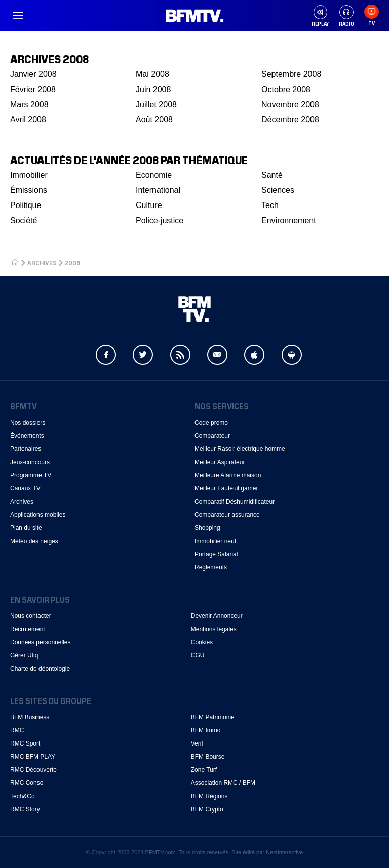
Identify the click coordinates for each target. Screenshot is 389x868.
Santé (272, 175)
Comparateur (212, 436)
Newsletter (217, 355)
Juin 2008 (153, 89)
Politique (26, 205)
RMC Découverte (33, 770)
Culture (149, 205)
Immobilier (29, 175)
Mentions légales (214, 629)
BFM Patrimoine (213, 717)
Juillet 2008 (156, 105)
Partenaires (26, 449)
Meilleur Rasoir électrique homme (240, 449)
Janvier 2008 (33, 74)
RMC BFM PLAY (33, 757)
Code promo (211, 423)
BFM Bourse (208, 757)
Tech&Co (23, 796)
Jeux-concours (30, 462)
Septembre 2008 (291, 74)
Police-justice (160, 220)
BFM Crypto (207, 809)
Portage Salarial (216, 554)
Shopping (207, 528)
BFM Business (30, 717)
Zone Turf (204, 770)
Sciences (278, 190)
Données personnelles (40, 642)
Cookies (202, 642)
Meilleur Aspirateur (220, 462)
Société (24, 220)
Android (292, 355)
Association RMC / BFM (223, 783)
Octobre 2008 (286, 89)
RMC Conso (27, 783)
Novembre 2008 (290, 105)
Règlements (211, 567)
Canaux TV (25, 488)
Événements (27, 436)
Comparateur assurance (227, 515)
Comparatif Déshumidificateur (235, 502)
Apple (254, 355)
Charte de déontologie (40, 669)
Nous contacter (31, 616)
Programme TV (31, 475)
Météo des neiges (34, 541)
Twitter (143, 355)
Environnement (289, 220)
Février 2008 (33, 89)
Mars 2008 (29, 105)
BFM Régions (209, 796)
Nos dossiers (28, 423)
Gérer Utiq (24, 655)
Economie (154, 175)
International (158, 190)
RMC (17, 730)
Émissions (29, 190)
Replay (320, 24)
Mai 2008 (152, 74)
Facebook (106, 355)
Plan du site (26, 528)
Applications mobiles (38, 515)
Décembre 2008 (290, 120)
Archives (22, 502)
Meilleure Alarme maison (228, 475)
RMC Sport (25, 743)
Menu (18, 16)
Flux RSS (180, 355)
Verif (197, 743)
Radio (346, 16)
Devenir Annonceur (217, 616)
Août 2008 (154, 120)
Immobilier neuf (215, 541)
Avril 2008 (28, 120)
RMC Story (25, 809)
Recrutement (28, 629)
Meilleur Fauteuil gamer (226, 488)
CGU (198, 655)
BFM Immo (206, 730)
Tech (270, 205)
